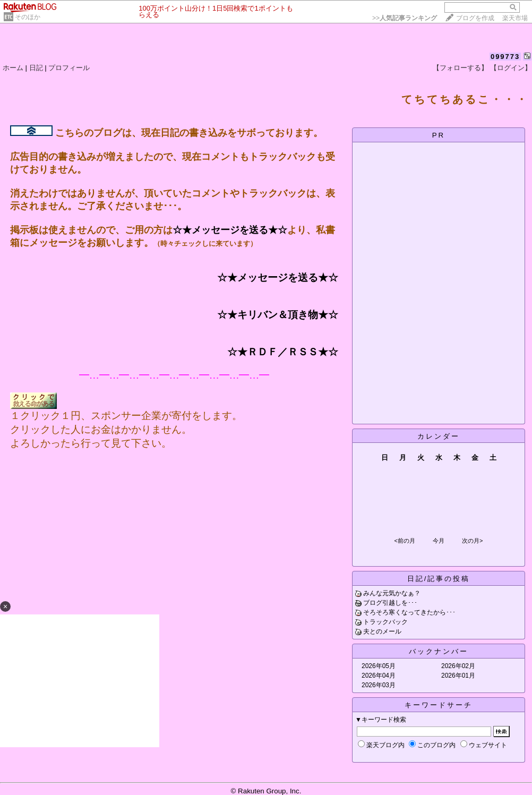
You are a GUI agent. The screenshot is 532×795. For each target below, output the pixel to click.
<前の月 (404, 541)
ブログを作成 (475, 18)
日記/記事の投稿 (439, 579)
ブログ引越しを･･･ (390, 603)
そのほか (28, 17)
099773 (505, 57)
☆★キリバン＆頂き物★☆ (278, 315)
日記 (36, 68)
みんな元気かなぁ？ (392, 593)
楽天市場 (515, 18)
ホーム (13, 68)
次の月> (472, 541)
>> (405, 18)
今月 (439, 541)
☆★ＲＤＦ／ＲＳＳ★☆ (283, 352)
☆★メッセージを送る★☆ (230, 230)
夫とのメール (382, 631)
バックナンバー (439, 651)
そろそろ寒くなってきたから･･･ (409, 612)
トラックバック (385, 622)
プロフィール (69, 68)
